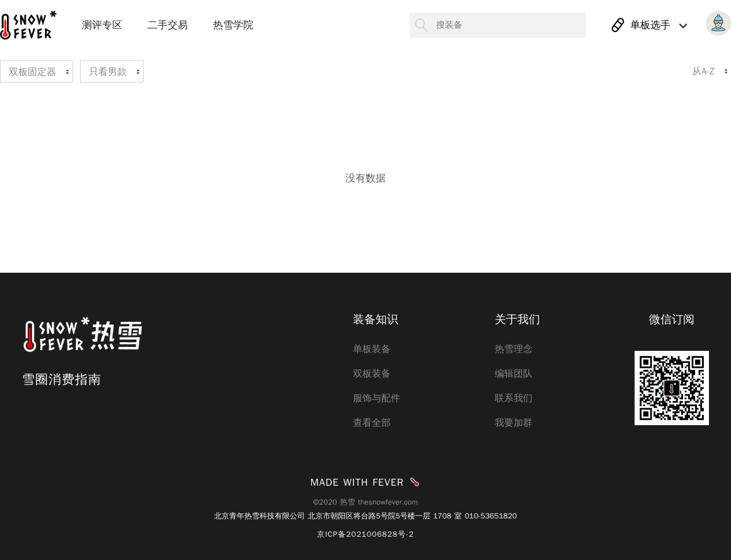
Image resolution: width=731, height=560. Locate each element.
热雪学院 (233, 25)
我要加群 (514, 423)
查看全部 (372, 423)
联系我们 (514, 398)
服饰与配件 (377, 398)
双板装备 (372, 374)
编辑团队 (514, 374)
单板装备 (372, 349)
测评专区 (102, 25)
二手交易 (168, 25)
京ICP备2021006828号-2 (365, 534)
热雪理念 (514, 349)
